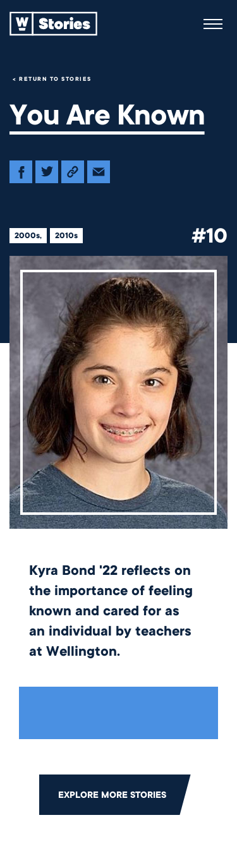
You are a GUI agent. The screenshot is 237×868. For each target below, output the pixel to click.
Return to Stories (55, 79)
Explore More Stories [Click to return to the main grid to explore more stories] (112, 795)
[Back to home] (54, 24)
